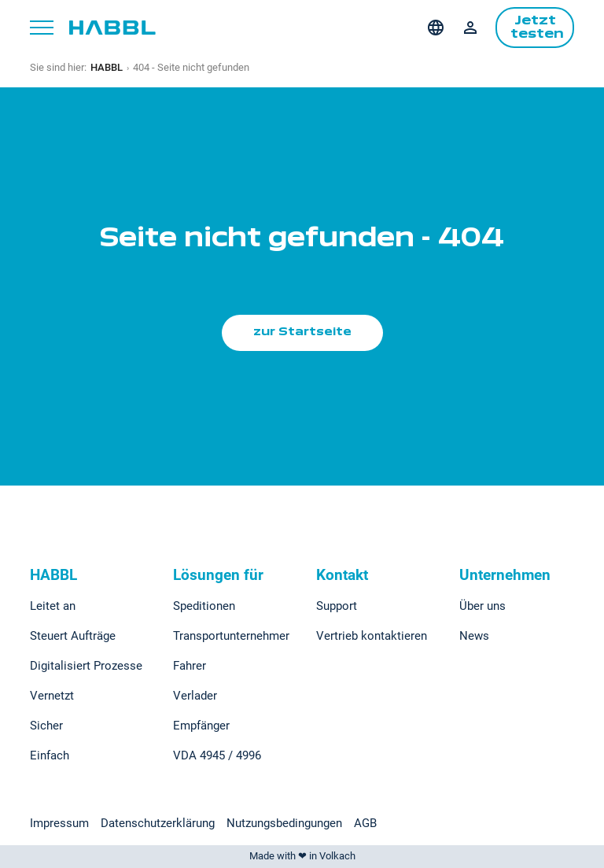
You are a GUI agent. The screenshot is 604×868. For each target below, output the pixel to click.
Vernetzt (52, 696)
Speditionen (204, 606)
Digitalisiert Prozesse (86, 666)
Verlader (195, 696)
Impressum (59, 823)
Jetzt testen (537, 28)
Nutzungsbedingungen (284, 823)
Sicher (46, 726)
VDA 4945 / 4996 (217, 755)
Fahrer (190, 666)
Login (470, 28)
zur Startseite (302, 332)
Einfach (50, 755)
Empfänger (201, 726)
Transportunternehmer (231, 636)
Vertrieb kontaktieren (372, 636)
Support (337, 606)
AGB (365, 823)
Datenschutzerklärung (158, 823)
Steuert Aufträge (73, 636)
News (474, 636)
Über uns (482, 606)
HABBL (107, 67)
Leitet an (53, 606)
